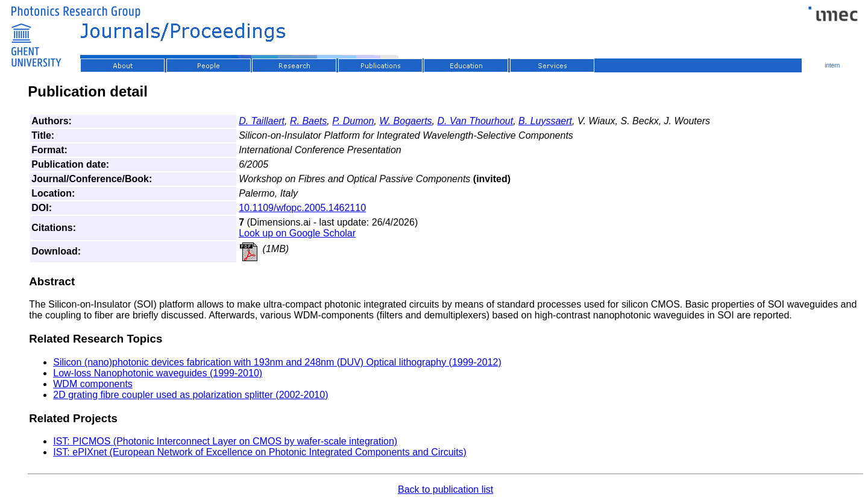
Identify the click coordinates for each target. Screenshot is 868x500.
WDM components (93, 384)
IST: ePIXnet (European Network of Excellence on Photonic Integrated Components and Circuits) (260, 452)
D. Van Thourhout (476, 121)
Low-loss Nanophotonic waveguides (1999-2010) (158, 373)
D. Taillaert (262, 121)
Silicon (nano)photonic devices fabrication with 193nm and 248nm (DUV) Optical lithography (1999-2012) (277, 362)
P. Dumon (353, 121)
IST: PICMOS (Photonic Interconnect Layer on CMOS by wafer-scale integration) (225, 441)
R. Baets (308, 121)
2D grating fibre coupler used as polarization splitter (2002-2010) (190, 395)
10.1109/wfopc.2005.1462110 (302, 208)
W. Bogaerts (405, 121)
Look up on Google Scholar (297, 233)
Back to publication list (445, 489)
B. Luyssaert (545, 121)
